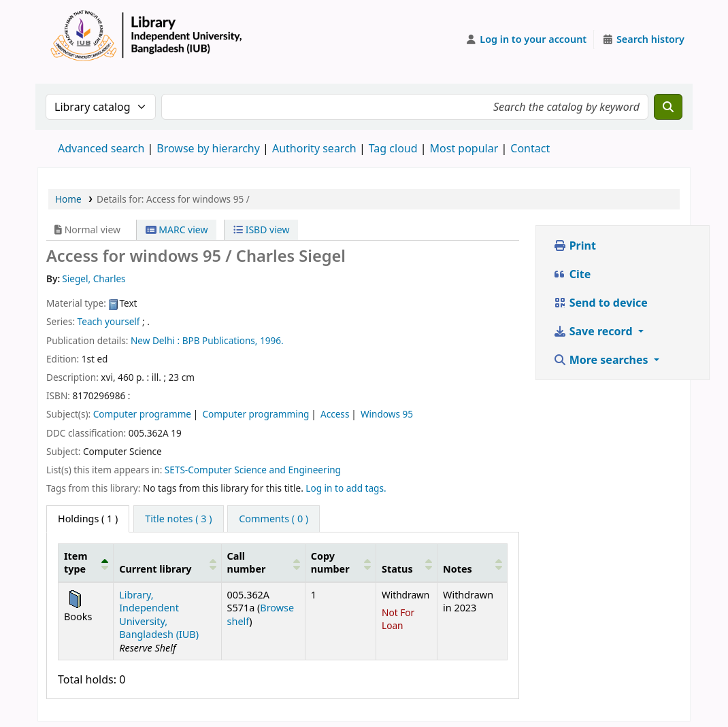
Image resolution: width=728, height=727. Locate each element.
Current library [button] (155, 569)
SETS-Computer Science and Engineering (253, 470)
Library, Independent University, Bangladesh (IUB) (159, 614)
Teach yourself (109, 321)
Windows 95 (387, 414)
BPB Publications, (220, 340)
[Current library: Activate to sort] (167, 562)
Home (68, 199)
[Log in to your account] (526, 39)
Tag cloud (393, 148)
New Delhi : (155, 340)
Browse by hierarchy (208, 148)
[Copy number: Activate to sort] (340, 562)
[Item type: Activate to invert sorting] (86, 562)
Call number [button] (247, 562)
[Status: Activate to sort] (406, 562)
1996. (272, 340)
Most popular (464, 148)
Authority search (314, 148)
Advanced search (101, 148)
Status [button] (397, 569)
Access (335, 414)
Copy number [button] (330, 562)
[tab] (178, 519)
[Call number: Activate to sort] (263, 562)
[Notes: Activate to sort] (472, 562)
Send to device (600, 303)
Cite (572, 274)
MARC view (177, 230)
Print (575, 246)
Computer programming (256, 414)
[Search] (668, 107)
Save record (594, 331)
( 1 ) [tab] (88, 519)
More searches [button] (602, 360)
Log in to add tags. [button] (346, 488)
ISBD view (261, 230)
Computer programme (142, 414)
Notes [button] (458, 569)
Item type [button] (76, 562)
